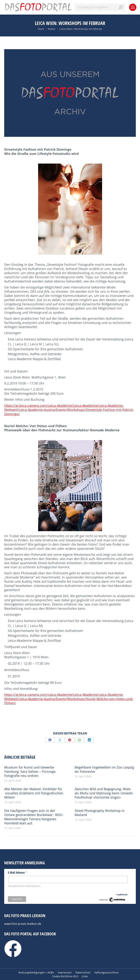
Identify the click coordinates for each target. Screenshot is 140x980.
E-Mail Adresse (17, 872)
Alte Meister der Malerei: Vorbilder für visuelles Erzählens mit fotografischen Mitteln (34, 793)
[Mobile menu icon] (133, 7)
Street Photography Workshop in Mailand (100, 813)
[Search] (100, 7)
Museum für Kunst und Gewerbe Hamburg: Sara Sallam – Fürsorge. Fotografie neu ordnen (30, 772)
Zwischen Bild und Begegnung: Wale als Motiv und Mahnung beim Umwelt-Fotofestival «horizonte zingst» (104, 793)
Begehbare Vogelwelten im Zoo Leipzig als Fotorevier (104, 769)
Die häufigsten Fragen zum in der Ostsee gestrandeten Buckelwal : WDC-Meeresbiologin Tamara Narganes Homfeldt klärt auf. (34, 817)
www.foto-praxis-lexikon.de (23, 924)
